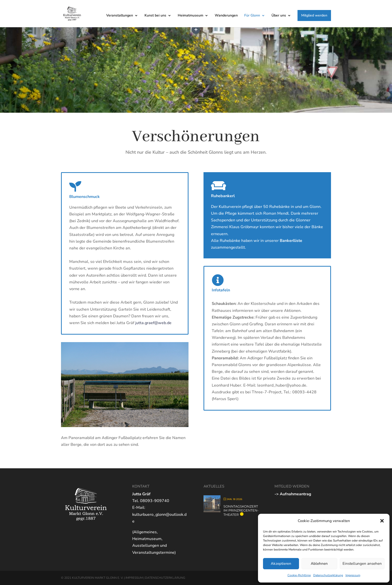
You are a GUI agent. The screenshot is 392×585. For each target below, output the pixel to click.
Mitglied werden (314, 15)
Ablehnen (319, 564)
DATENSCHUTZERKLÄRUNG (165, 578)
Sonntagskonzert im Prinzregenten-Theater (241, 510)
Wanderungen (226, 16)
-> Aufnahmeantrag (293, 494)
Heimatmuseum (190, 16)
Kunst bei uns (155, 16)
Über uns (279, 16)
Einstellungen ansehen (362, 564)
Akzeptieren (281, 564)
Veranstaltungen (120, 16)
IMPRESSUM (134, 578)
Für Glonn (252, 16)
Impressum (353, 575)
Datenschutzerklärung (328, 575)
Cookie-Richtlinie (299, 575)
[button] (382, 521)
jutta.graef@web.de (153, 323)
